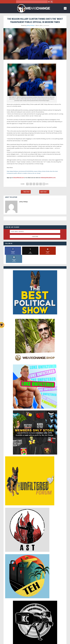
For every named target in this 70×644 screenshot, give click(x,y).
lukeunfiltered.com (19, 178)
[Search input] (32, 2)
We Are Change (13, 642)
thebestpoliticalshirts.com (48, 178)
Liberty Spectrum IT (47, 642)
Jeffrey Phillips (31, 25)
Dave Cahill (29, 642)
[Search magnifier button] (52, 2)
